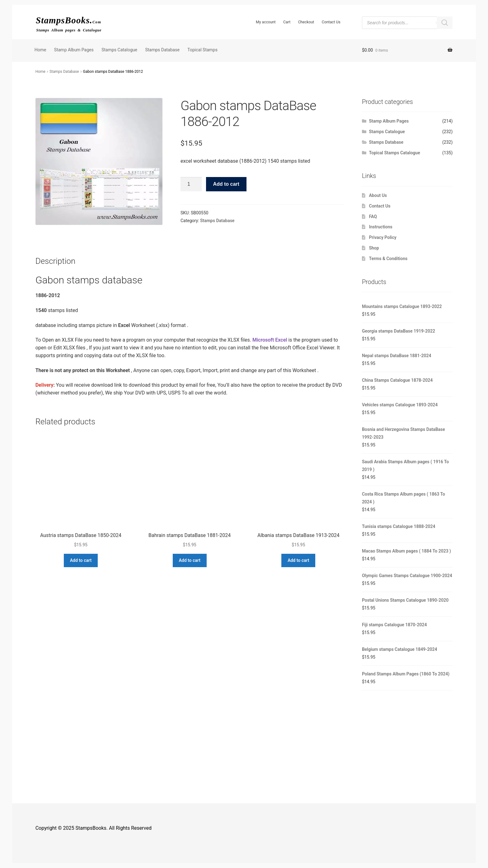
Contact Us (331, 22)
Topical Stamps (202, 50)
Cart (287, 22)
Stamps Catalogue (119, 50)
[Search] (445, 23)
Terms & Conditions (388, 259)
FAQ (373, 217)
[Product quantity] (191, 184)
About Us (378, 195)
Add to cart (226, 184)
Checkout (306, 22)
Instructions (381, 227)
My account (266, 22)
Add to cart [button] (81, 560)
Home (40, 50)
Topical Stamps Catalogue (395, 153)
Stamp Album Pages (74, 50)
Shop (374, 248)
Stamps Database (162, 50)
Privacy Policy (383, 237)
